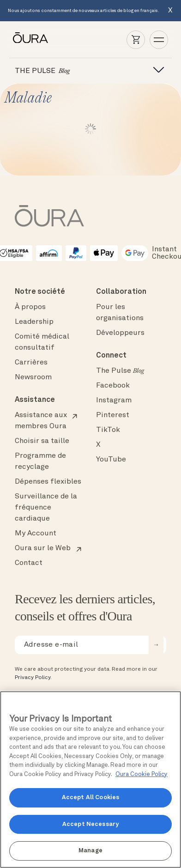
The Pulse (120, 371)
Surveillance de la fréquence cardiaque (46, 508)
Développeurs (120, 333)
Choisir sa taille (42, 441)
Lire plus (90, 129)
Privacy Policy (33, 678)
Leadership (34, 322)
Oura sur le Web (43, 548)
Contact (29, 563)
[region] (90, 780)
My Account (36, 534)
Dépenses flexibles (48, 482)
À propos (30, 307)
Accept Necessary (90, 824)
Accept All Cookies (90, 798)
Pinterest (113, 415)
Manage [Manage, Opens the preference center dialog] (90, 851)
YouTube (111, 460)
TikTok (108, 430)
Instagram (114, 401)
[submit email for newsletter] (156, 645)
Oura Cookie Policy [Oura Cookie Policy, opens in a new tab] (142, 774)
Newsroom (33, 377)
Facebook (113, 386)
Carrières (31, 363)
